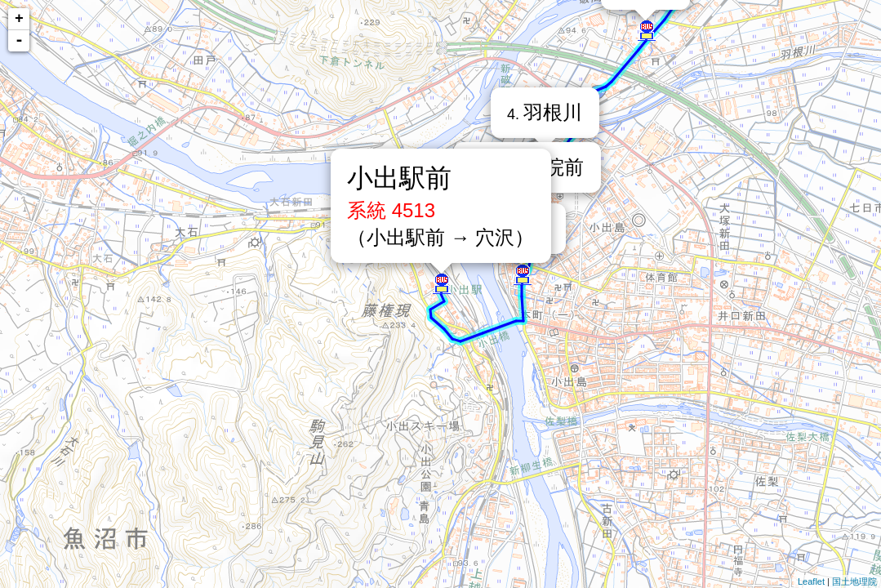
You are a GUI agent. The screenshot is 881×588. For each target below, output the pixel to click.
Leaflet (811, 581)
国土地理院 (854, 581)
